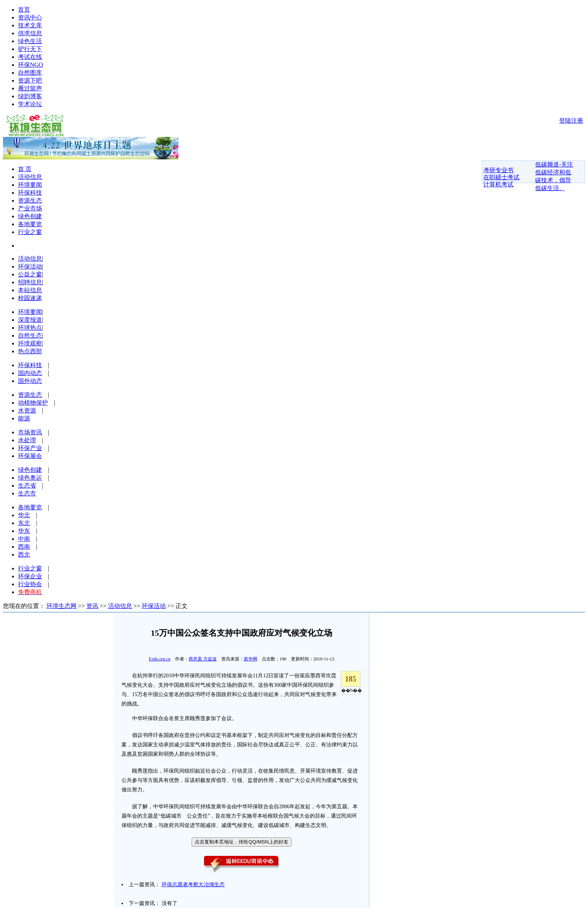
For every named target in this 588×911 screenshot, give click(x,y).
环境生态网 (61, 606)
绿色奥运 (30, 478)
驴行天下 (30, 49)
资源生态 (30, 200)
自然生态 (30, 335)
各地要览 (30, 224)
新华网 (250, 659)
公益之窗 (30, 274)
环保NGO (31, 65)
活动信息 (30, 177)
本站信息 (30, 290)
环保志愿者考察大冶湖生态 (193, 885)
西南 (24, 547)
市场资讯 (30, 432)
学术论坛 (30, 104)
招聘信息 (30, 282)
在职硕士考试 (501, 177)
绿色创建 (30, 216)
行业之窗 (30, 232)
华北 (24, 515)
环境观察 (30, 343)
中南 (24, 539)
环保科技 (30, 193)
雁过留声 (30, 88)
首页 (24, 10)
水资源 (27, 410)
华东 (24, 531)
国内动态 (30, 373)
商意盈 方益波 (203, 659)
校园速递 (30, 298)
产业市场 (30, 208)
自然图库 (30, 73)
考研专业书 (498, 170)
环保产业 (30, 448)
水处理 (27, 440)
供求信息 (30, 33)
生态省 (27, 486)
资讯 (92, 606)
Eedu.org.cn (160, 659)
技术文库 (30, 25)
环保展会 (30, 456)
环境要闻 (30, 185)
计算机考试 (498, 184)
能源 (24, 418)
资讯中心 (30, 17)
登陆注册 (571, 121)
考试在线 (30, 57)
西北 (24, 555)
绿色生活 (30, 41)
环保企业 (30, 576)
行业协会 (30, 584)
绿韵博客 (30, 96)
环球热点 (30, 328)
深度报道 (30, 320)
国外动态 (30, 381)
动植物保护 (33, 403)
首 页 (25, 169)
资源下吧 (30, 80)
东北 (24, 523)
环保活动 (30, 266)
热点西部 (30, 351)
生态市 (27, 493)
